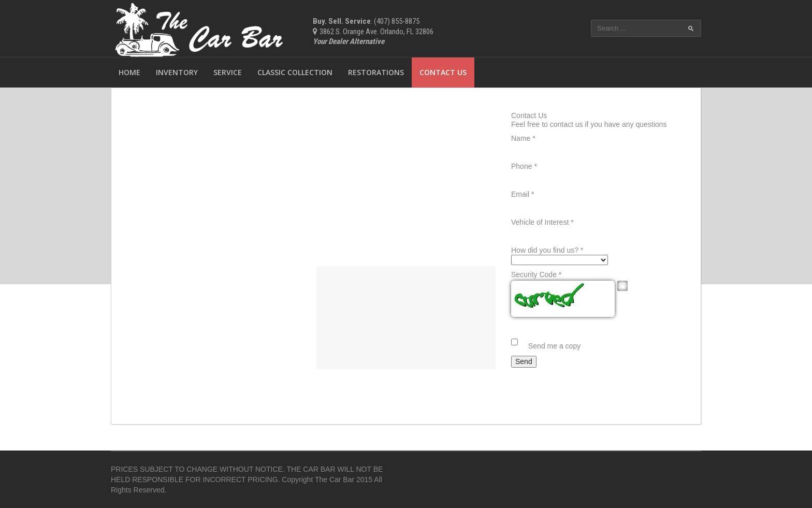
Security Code (536, 274)
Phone (524, 166)
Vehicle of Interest (542, 222)
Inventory (177, 72)
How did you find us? (547, 250)
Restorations (376, 72)
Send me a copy (554, 346)
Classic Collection (295, 72)
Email (523, 194)
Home (129, 72)
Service (228, 72)
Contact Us (443, 72)
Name (523, 138)
